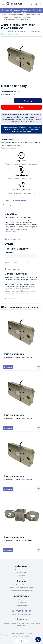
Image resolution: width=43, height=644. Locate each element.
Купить (21, 107)
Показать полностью (12, 239)
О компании (21, 573)
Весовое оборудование (33, 15)
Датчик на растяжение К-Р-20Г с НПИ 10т (18, 540)
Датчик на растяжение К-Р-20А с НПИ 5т (17, 479)
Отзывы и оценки (19, 200)
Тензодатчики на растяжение (22, 17)
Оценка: (8, 263)
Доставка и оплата (21, 570)
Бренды (22, 600)
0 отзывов (10, 32)
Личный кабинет (22, 585)
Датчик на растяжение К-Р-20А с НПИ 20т (16, 20)
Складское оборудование (16, 15)
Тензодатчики (7, 17)
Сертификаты (21, 602)
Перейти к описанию (8, 148)
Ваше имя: (10, 252)
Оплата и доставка (10, 205)
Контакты (21, 575)
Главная (4, 15)
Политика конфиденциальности (22, 587)
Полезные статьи (21, 605)
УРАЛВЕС (18, 91)
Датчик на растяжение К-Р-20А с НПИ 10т (18, 357)
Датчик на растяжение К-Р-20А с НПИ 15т (18, 418)
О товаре (6, 200)
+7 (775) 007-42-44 (22, 611)
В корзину (28, 101)
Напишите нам (21, 619)
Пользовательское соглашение (21, 590)
